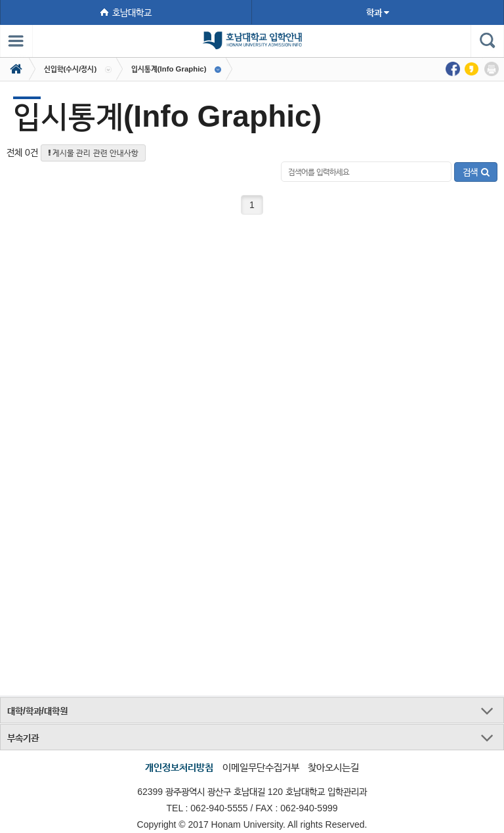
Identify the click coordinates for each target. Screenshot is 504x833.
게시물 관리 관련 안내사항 (93, 153)
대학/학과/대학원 (37, 711)
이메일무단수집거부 (261, 767)
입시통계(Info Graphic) (169, 69)
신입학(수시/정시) (71, 69)
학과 (378, 12)
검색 (476, 172)
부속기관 (23, 738)
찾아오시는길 (333, 767)
